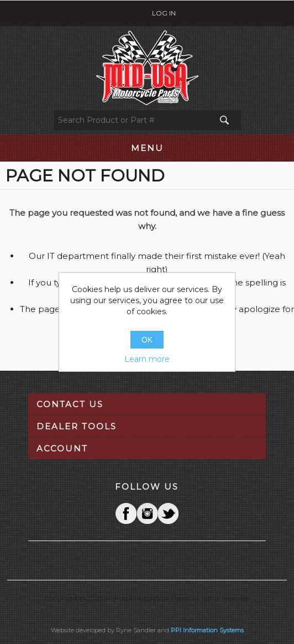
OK (147, 340)
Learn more (147, 359)
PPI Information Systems (207, 630)
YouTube (168, 513)
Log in (164, 13)
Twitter (147, 513)
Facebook (126, 513)
